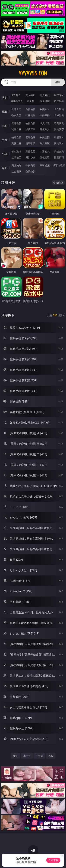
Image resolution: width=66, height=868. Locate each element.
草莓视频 (45, 165)
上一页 (27, 756)
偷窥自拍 (16, 137)
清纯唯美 (30, 143)
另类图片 (59, 143)
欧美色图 (45, 137)
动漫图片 (59, 137)
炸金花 (30, 101)
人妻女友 (45, 151)
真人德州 (30, 95)
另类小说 (30, 157)
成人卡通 (45, 123)
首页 (15, 756)
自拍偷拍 (30, 109)
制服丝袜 (16, 129)
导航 (5, 168)
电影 (5, 126)
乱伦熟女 (45, 129)
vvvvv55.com (33, 73)
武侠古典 (59, 151)
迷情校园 (16, 157)
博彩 (5, 98)
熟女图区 (45, 143)
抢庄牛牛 (59, 101)
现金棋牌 (45, 101)
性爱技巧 (59, 157)
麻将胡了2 (16, 101)
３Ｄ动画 (59, 109)
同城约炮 (16, 165)
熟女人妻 (16, 115)
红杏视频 (16, 171)
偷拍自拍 (30, 123)
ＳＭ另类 (59, 115)
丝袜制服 (30, 115)
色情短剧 (30, 171)
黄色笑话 (45, 157)
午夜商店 (30, 165)
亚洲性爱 (16, 123)
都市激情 (16, 151)
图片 (5, 140)
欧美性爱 (59, 123)
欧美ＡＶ (45, 109)
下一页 (39, 756)
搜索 (58, 82)
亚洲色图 (30, 137)
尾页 (51, 756)
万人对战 (45, 95)
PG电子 (16, 95)
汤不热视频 (59, 165)
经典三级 (30, 129)
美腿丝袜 (16, 143)
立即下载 (53, 860)
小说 (5, 154)
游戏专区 (59, 95)
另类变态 (59, 129)
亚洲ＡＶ (16, 109)
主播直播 (45, 115)
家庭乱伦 (30, 151)
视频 (5, 112)
